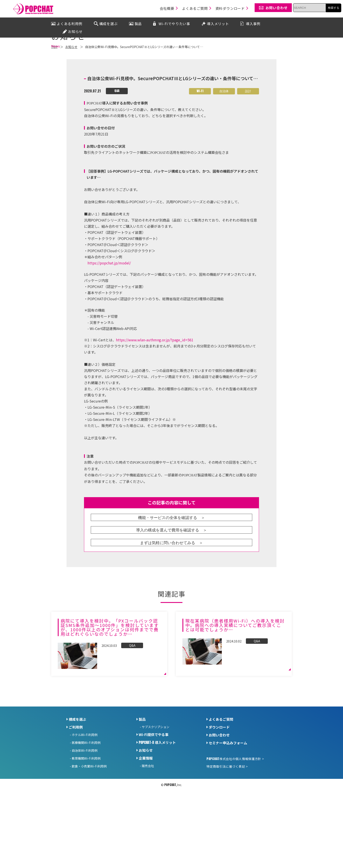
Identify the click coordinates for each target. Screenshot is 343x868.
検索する (334, 8)
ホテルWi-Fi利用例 (85, 786)
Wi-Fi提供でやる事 (154, 785)
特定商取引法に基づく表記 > (227, 817)
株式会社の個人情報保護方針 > (235, 810)
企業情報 (146, 809)
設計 (248, 142)
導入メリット (157, 793)
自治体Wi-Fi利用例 (85, 801)
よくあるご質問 (221, 770)
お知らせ (146, 801)
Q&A (117, 142)
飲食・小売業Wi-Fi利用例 (89, 817)
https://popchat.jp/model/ (109, 314)
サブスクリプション (156, 778)
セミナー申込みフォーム (228, 794)
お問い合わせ (219, 786)
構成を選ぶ (77, 770)
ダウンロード (219, 778)
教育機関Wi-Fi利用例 (86, 809)
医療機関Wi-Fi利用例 (86, 793)
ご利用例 (76, 778)
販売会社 (148, 817)
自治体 (224, 142)
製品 (142, 770)
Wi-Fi (200, 142)
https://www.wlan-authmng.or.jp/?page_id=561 (155, 391)
